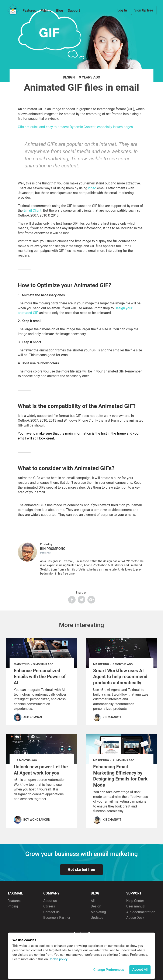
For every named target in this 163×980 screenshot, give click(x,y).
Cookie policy (58, 959)
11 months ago (123, 760)
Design (96, 906)
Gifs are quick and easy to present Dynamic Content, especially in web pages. (76, 127)
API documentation (141, 912)
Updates (97, 918)
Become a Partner (57, 918)
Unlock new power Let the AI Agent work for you (41, 770)
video (92, 188)
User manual (136, 906)
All (93, 901)
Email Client (32, 210)
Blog (60, 11)
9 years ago (89, 77)
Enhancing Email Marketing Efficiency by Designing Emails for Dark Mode (120, 776)
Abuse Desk (135, 918)
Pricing (46, 11)
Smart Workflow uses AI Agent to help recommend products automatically (120, 677)
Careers (49, 906)
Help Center (135, 901)
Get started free (81, 869)
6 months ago (123, 664)
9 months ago (27, 760)
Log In (122, 10)
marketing (22, 664)
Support (74, 11)
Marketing (98, 912)
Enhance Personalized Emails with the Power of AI (40, 677)
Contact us (51, 912)
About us (50, 901)
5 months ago (43, 664)
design (69, 77)
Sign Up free (144, 10)
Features (29, 11)
